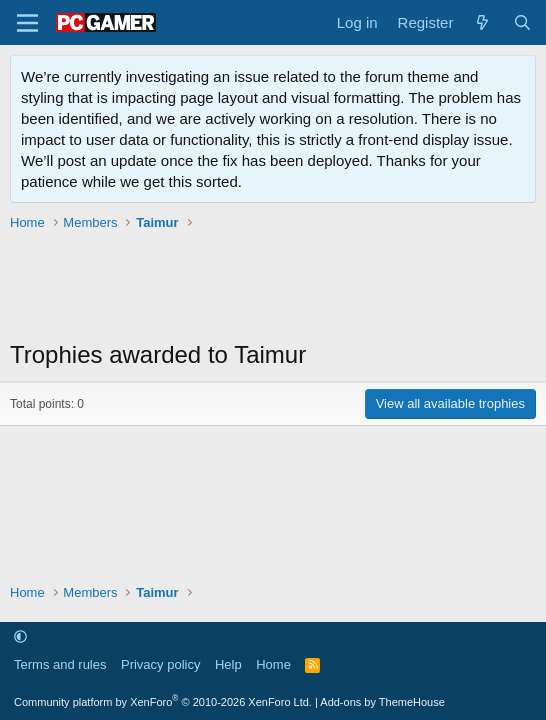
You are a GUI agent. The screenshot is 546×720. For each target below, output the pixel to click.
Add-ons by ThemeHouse (382, 702)
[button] (20, 636)
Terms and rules (60, 664)
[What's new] (482, 22)
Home (273, 664)
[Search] (522, 22)
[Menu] (27, 23)
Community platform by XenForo (163, 702)
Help (228, 664)
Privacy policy (160, 664)
